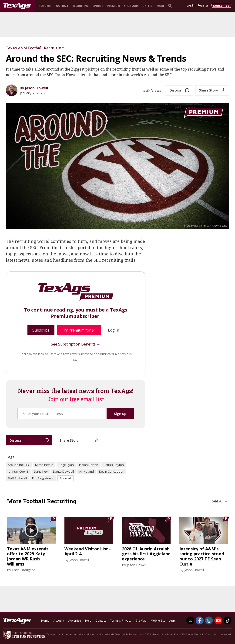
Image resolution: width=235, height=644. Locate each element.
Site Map (141, 621)
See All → (220, 501)
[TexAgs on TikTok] (228, 620)
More (161, 6)
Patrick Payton (114, 465)
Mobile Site (158, 621)
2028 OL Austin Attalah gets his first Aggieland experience (146, 554)
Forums (45, 6)
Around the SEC (19, 465)
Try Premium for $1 (79, 330)
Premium (114, 6)
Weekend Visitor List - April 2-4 (88, 551)
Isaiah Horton (89, 465)
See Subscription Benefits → (76, 344)
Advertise (75, 621)
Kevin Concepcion (112, 471)
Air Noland (86, 471)
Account (59, 621)
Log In (191, 5)
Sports (98, 6)
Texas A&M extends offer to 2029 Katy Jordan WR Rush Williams (28, 556)
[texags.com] (17, 6)
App (172, 621)
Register (203, 5)
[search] (171, 6)
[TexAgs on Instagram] (209, 620)
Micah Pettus (44, 465)
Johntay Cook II (18, 471)
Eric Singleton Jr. (43, 478)
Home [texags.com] (45, 621)
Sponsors (131, 6)
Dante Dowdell (63, 471)
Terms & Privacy (121, 621)
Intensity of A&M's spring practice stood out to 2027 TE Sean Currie (202, 556)
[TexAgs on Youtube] (218, 620)
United (148, 6)
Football (62, 6)
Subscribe (41, 330)
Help (88, 621)
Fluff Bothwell (17, 478)
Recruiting (81, 6)
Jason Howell (79, 560)
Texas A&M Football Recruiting (35, 48)
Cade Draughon (24, 570)
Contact (101, 621)
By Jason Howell (34, 88)
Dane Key (41, 471)
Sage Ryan (66, 465)
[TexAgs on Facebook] (200, 620)
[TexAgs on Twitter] (190, 620)
